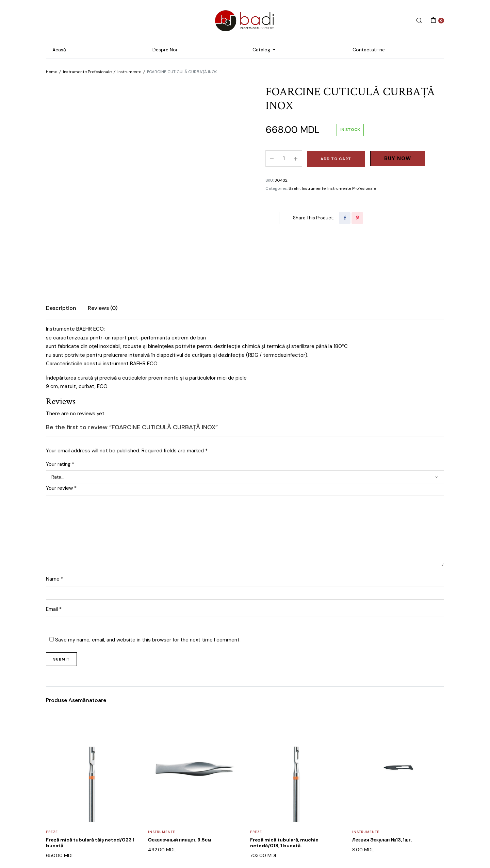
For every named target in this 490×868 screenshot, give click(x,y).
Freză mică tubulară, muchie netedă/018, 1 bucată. (284, 781)
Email (54, 548)
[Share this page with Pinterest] (357, 218)
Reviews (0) (103, 246)
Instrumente (129, 72)
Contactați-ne (369, 50)
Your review (61, 427)
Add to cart (336, 159)
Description (61, 246)
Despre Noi (165, 50)
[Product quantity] (284, 158)
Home (52, 72)
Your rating (60, 402)
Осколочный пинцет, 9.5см (180, 778)
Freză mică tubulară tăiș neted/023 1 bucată (90, 781)
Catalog (261, 50)
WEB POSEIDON (201, 843)
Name (55, 517)
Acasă (59, 50)
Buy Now (398, 158)
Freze (52, 770)
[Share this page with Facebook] (345, 218)
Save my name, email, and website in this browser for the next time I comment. (148, 578)
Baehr (294, 188)
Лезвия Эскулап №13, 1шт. (382, 778)
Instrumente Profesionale (87, 72)
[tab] (61, 247)
